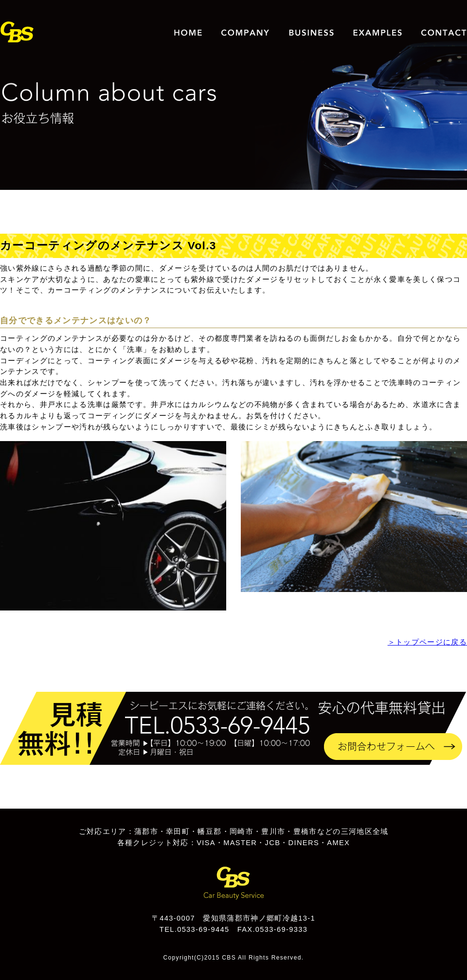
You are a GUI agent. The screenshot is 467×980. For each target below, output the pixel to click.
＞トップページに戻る (427, 642)
